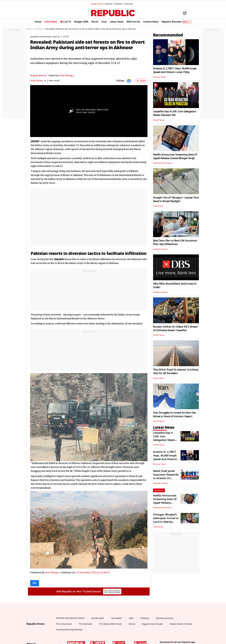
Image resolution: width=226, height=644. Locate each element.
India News (37, 81)
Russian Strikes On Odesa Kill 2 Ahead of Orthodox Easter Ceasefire (175, 328)
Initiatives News (160, 249)
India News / (39, 29)
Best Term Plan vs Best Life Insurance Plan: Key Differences (175, 242)
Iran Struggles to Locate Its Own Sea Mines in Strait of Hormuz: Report (174, 414)
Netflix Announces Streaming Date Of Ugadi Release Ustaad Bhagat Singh (175, 156)
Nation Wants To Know (181, 624)
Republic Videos (160, 483)
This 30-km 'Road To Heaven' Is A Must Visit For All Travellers (176, 371)
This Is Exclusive (64, 624)
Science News (160, 77)
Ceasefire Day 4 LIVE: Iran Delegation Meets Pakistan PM (175, 113)
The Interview (85, 624)
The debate (116, 618)
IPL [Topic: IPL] (35, 583)
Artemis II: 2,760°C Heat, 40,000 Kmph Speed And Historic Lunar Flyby (175, 70)
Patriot (132, 624)
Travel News (159, 378)
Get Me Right (98, 618)
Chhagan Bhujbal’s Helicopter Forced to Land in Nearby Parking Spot (166, 520)
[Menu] (183, 13)
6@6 (131, 618)
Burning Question (165, 618)
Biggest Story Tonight (152, 624)
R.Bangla (118, 4)
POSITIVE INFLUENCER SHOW (70, 618)
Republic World (97, 4)
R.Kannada (128, 4)
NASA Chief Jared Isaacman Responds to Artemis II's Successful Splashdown (166, 478)
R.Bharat (109, 4)
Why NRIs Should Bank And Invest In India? (175, 286)
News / (30, 29)
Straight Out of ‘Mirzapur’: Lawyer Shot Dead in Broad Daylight (176, 199)
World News (159, 120)
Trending (145, 618)
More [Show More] (187, 22)
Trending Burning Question (69, 630)
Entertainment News (163, 163)
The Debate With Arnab (110, 624)
